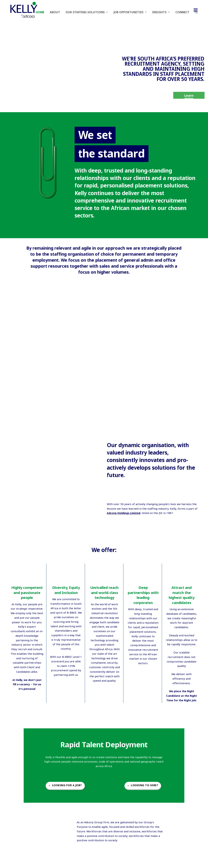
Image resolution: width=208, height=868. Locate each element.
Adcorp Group (93, 823)
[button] (196, 10)
